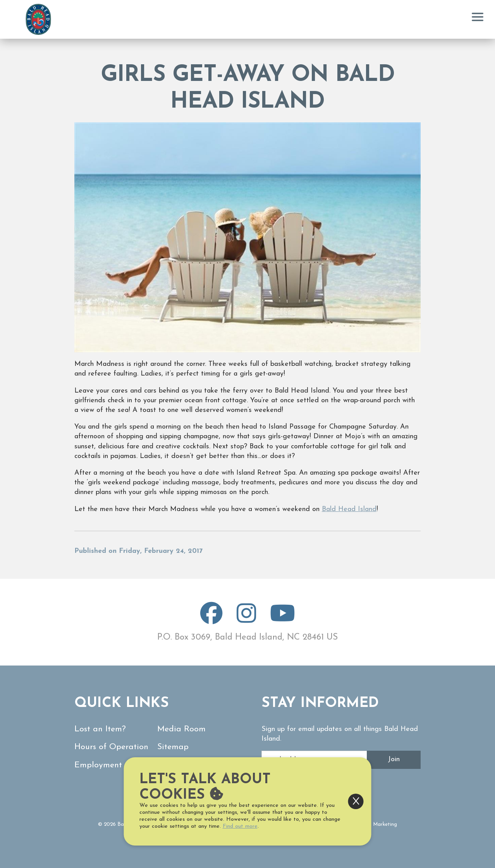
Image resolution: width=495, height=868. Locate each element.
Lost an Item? (100, 729)
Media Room (181, 729)
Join (394, 759)
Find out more (240, 826)
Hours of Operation (111, 747)
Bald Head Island (349, 509)
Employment (98, 765)
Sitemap (173, 747)
